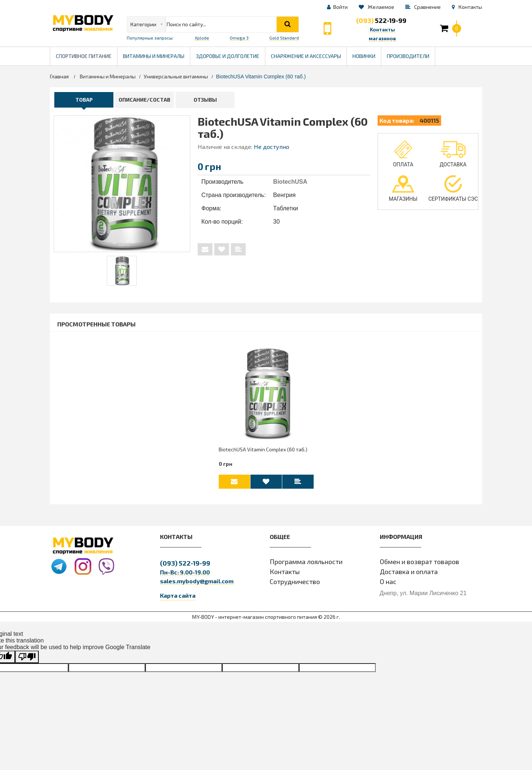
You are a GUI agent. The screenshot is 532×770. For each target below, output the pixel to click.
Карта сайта (178, 599)
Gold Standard (284, 38)
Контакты (285, 575)
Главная (59, 76)
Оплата (403, 154)
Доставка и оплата (409, 575)
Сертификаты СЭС (453, 189)
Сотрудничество (295, 585)
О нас (388, 585)
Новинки (364, 56)
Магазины (403, 189)
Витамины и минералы (154, 56)
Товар (84, 100)
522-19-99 (381, 20)
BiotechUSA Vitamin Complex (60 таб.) (263, 452)
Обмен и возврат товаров (420, 565)
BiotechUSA (290, 182)
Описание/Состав (144, 100)
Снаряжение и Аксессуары (306, 56)
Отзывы (205, 100)
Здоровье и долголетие (230, 53)
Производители (411, 53)
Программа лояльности (306, 565)
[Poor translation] (27, 661)
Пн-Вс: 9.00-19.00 (185, 576)
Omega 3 (239, 38)
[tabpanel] (122, 271)
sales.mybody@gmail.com (197, 585)
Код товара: (397, 120)
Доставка (453, 154)
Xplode (202, 38)
